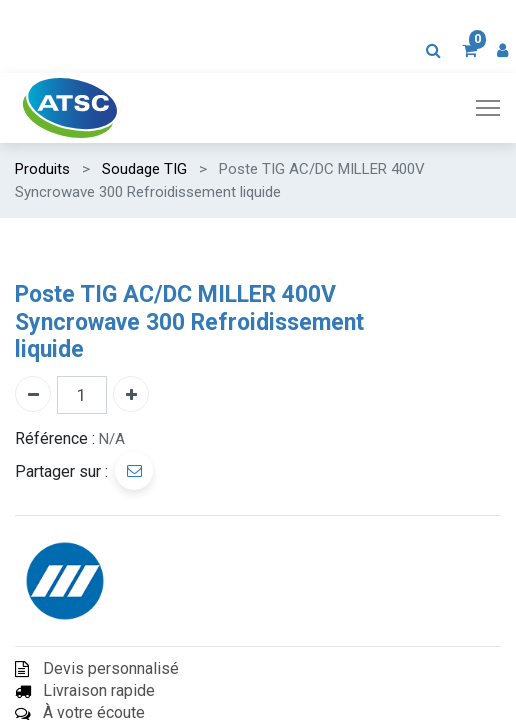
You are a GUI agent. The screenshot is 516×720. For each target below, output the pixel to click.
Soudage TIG (144, 169)
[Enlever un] (33, 394)
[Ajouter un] (131, 394)
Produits (42, 169)
